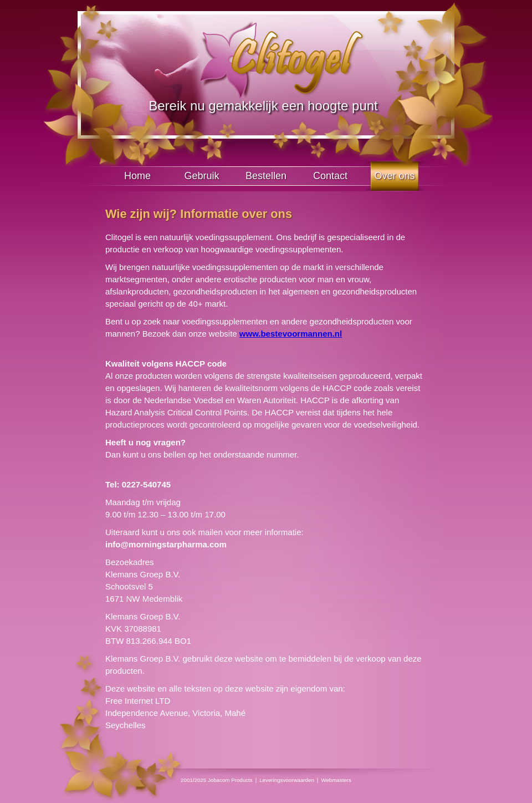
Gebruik (201, 176)
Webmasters (336, 780)
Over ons (394, 176)
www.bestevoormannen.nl (291, 334)
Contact (330, 176)
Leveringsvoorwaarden (287, 780)
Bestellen (266, 176)
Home (137, 176)
